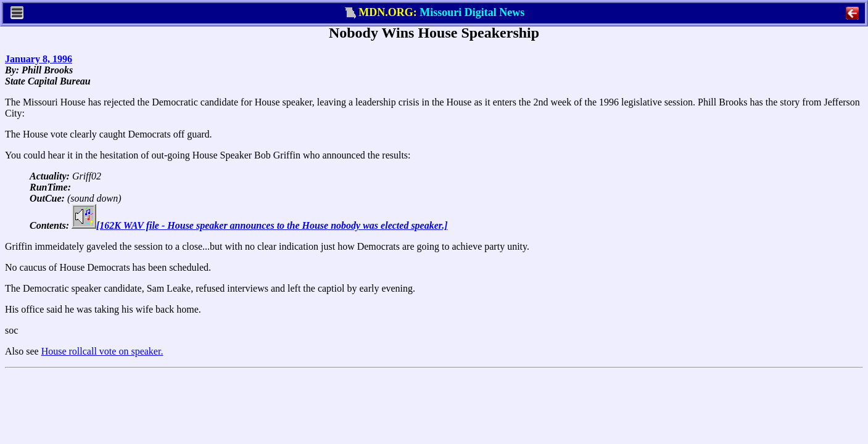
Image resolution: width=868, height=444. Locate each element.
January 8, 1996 (39, 59)
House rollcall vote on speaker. (102, 351)
